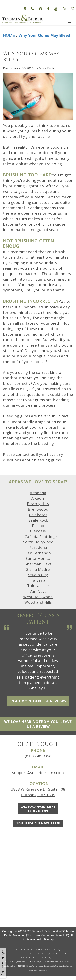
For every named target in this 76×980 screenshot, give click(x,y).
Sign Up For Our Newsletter (38, 823)
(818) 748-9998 (38, 756)
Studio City (38, 575)
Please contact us (19, 454)
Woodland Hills (38, 602)
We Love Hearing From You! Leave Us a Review (38, 724)
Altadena (38, 493)
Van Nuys (38, 591)
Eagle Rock (38, 520)
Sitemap (48, 939)
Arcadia (38, 498)
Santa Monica (38, 558)
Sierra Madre (38, 569)
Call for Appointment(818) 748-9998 (38, 809)
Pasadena (38, 547)
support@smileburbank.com (38, 773)
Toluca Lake (38, 586)
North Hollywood (38, 542)
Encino (38, 526)
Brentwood (38, 509)
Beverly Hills (38, 504)
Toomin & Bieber (42, 931)
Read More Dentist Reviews (38, 701)
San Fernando (38, 553)
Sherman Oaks (38, 564)
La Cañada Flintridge (38, 537)
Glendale (38, 531)
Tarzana (38, 580)
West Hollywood (38, 597)
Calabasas (38, 515)
